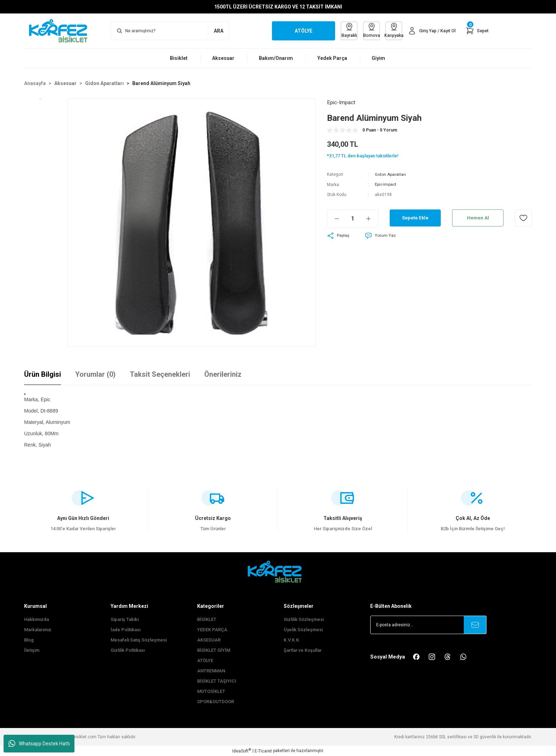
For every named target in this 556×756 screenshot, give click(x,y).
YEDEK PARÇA (212, 630)
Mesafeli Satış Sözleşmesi (139, 640)
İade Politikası (126, 630)
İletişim (32, 650)
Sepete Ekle (415, 218)
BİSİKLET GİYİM (214, 650)
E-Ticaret (263, 751)
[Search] (170, 31)
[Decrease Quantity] (333, 219)
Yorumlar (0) (95, 374)
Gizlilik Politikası (128, 650)
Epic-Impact (386, 185)
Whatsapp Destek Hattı (39, 744)
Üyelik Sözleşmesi (303, 630)
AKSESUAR (209, 640)
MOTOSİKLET (211, 691)
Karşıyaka (390, 30)
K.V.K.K (291, 640)
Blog (29, 640)
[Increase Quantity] (372, 219)
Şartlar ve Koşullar (303, 650)
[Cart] (477, 31)
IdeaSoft (242, 751)
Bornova (366, 30)
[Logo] (62, 30)
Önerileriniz (223, 374)
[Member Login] (430, 31)
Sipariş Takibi (125, 619)
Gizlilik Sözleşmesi (304, 619)
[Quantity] (353, 219)
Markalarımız (38, 630)
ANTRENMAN (211, 671)
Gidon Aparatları (390, 175)
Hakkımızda (37, 619)
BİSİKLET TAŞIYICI (217, 681)
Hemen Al (478, 218)
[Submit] (475, 625)
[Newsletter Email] (428, 625)
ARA (219, 31)
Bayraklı (342, 30)
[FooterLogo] (278, 572)
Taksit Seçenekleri (160, 374)
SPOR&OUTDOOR (216, 702)
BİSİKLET (207, 619)
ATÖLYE (205, 660)
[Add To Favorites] (523, 218)
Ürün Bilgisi (43, 374)
